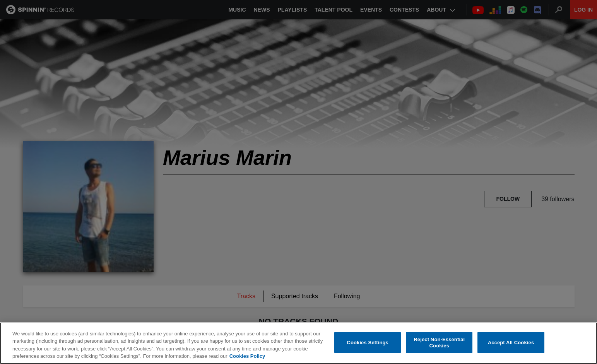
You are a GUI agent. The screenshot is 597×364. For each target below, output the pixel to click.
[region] (298, 343)
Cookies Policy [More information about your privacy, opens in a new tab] (247, 356)
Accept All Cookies (511, 343)
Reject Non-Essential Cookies (439, 343)
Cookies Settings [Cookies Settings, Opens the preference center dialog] (368, 343)
